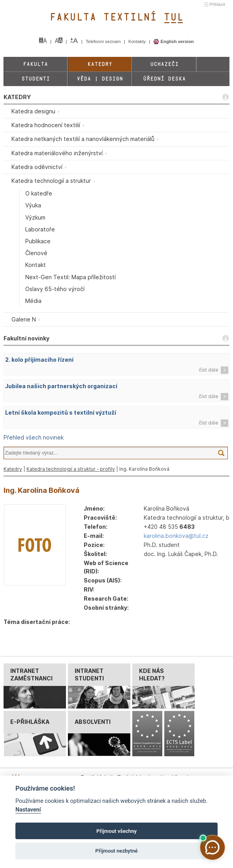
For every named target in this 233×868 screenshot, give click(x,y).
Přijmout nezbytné (116, 851)
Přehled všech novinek (34, 437)
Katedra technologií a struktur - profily (71, 469)
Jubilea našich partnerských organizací (61, 386)
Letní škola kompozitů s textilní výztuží (61, 412)
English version (174, 41)
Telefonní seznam (104, 41)
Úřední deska (164, 79)
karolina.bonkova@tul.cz (176, 536)
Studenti (36, 79)
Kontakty (138, 41)
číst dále (209, 370)
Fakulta (35, 64)
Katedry (100, 64)
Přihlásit (217, 4)
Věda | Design (100, 79)
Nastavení (28, 810)
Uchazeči (164, 64)
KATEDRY (17, 97)
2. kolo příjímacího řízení (39, 360)
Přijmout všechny (116, 831)
